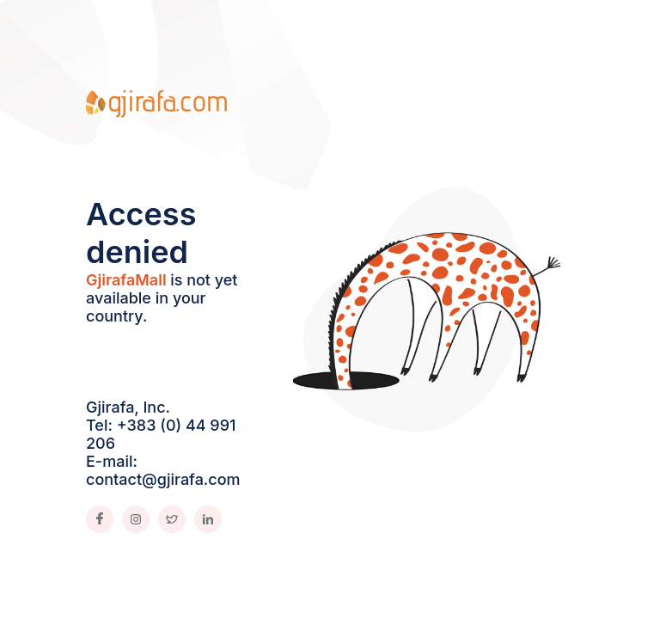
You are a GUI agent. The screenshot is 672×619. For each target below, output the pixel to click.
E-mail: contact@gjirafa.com (163, 470)
